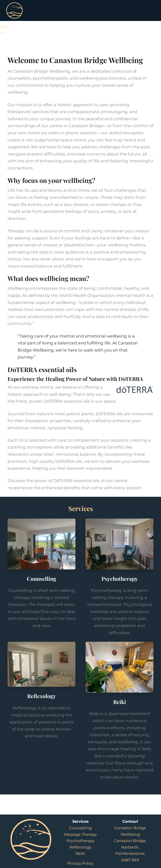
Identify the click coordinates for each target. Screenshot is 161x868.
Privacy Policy (80, 863)
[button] (149, 36)
